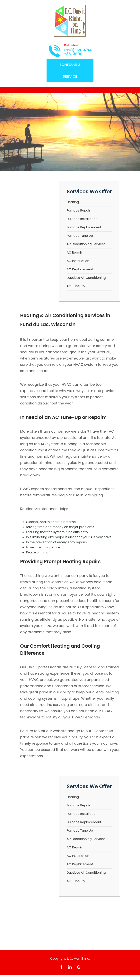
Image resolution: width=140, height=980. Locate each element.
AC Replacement (80, 269)
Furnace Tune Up (80, 236)
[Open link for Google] (79, 967)
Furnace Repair (78, 210)
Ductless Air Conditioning (86, 278)
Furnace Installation (82, 219)
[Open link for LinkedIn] (70, 967)
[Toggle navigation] (20, 90)
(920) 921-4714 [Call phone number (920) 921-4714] (78, 50)
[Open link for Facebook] (61, 967)
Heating (73, 202)
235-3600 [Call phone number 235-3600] (73, 54)
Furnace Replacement (84, 227)
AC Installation (78, 261)
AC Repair (74, 252)
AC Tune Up (76, 286)
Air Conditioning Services (86, 244)
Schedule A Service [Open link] (70, 70)
